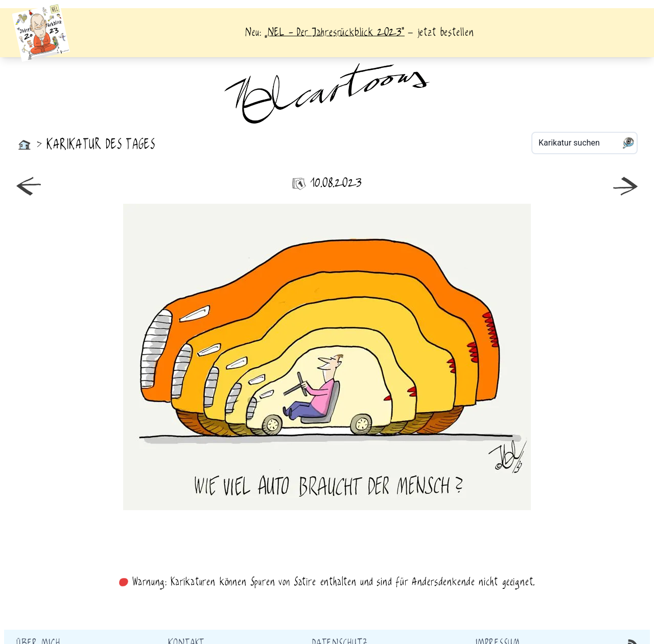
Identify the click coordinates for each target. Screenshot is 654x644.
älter (484, 357)
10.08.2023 (327, 184)
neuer (170, 357)
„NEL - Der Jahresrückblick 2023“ (334, 33)
